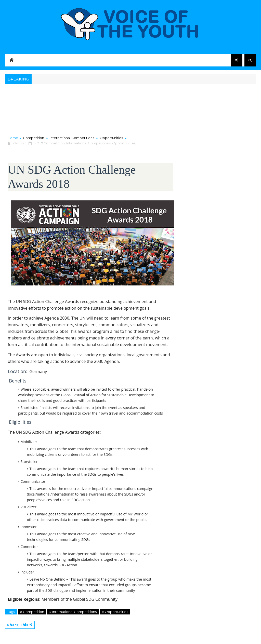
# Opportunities (115, 612)
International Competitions (72, 138)
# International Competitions (73, 612)
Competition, (55, 143)
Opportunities (111, 138)
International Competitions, (89, 143)
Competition (34, 138)
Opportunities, (124, 143)
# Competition (32, 612)
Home (13, 138)
